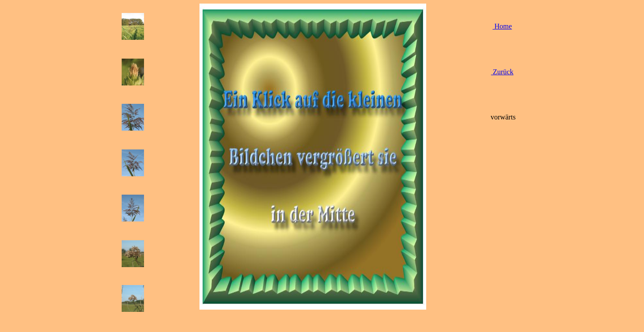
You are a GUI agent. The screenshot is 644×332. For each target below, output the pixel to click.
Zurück (502, 72)
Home (502, 26)
